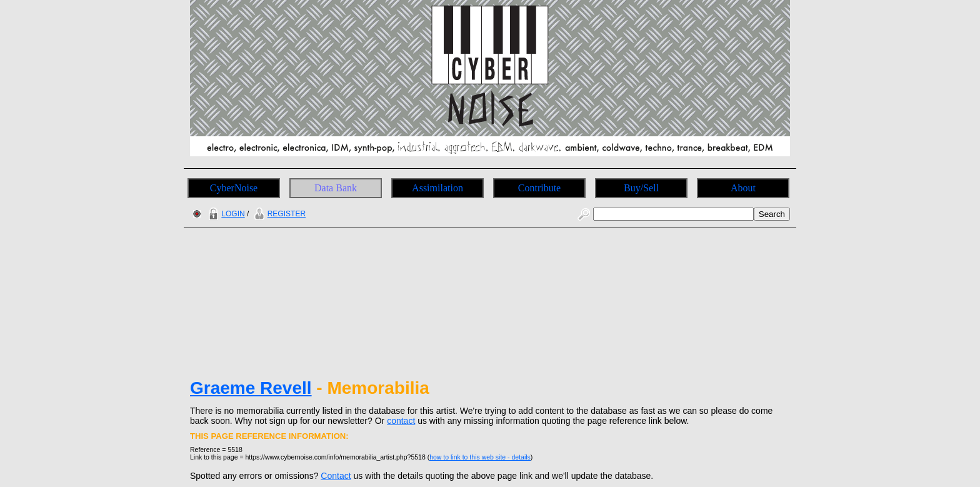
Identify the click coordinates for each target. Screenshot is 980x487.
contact (401, 421)
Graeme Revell (251, 388)
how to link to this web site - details (480, 457)
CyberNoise (234, 188)
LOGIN (225, 214)
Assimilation (437, 188)
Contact (336, 476)
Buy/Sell (641, 188)
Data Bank (336, 188)
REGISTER (278, 214)
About (743, 188)
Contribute (539, 188)
